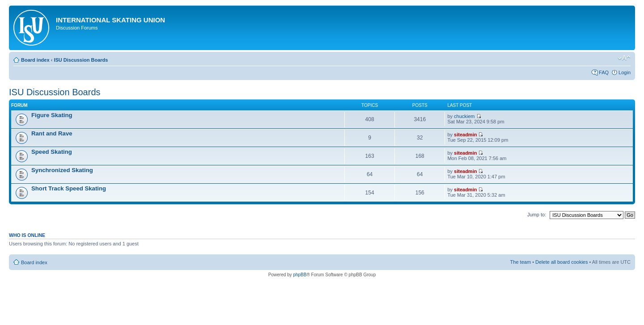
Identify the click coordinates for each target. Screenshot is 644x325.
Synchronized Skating (62, 170)
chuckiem (464, 116)
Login (625, 72)
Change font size (624, 58)
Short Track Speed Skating (69, 188)
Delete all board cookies (561, 262)
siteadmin (465, 135)
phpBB (300, 275)
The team (521, 262)
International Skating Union (110, 20)
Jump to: (537, 215)
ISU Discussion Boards (81, 60)
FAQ (604, 72)
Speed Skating (52, 152)
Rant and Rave (52, 133)
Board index (35, 60)
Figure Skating (52, 115)
